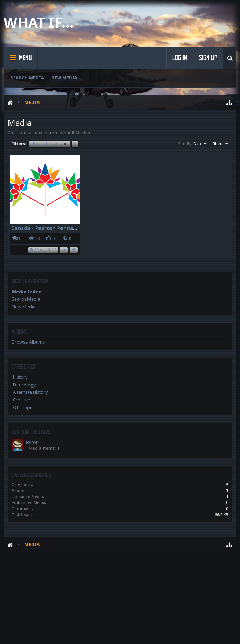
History (20, 377)
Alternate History (30, 392)
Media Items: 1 (44, 448)
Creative (21, 400)
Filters (220, 144)
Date (200, 144)
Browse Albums (28, 342)
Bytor (32, 442)
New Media (64, 78)
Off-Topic (23, 408)
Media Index (26, 292)
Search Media (27, 78)
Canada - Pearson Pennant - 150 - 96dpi (62, 228)
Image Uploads (50, 144)
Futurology (24, 385)
